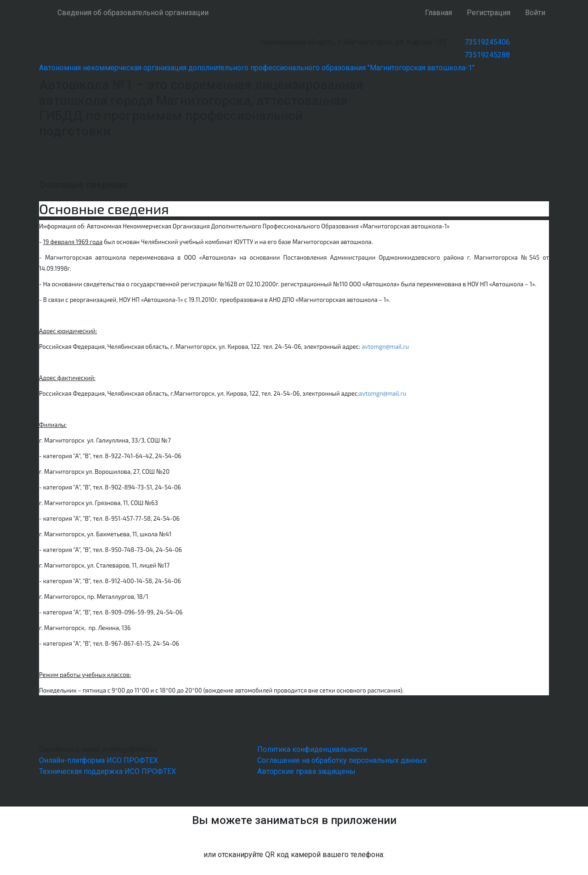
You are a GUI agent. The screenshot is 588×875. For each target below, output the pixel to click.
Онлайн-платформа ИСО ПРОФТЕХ (99, 760)
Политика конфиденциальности (312, 749)
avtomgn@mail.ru (385, 347)
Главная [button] (438, 13)
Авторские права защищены (306, 771)
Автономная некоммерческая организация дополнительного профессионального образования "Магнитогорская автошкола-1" (257, 68)
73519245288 (487, 55)
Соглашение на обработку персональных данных (342, 760)
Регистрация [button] (489, 13)
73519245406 (487, 42)
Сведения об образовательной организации (133, 13)
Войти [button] (535, 13)
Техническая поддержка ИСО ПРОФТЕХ (107, 771)
